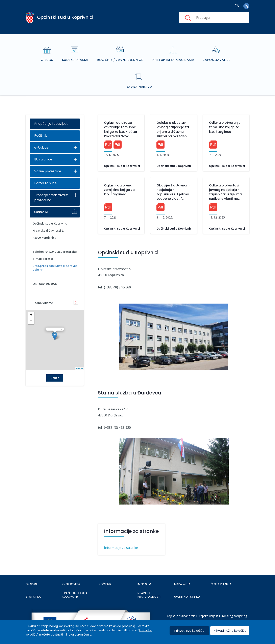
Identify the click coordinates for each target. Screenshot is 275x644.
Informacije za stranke (121, 537)
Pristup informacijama (174, 54)
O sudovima (71, 574)
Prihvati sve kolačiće (189, 631)
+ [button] (31, 305)
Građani (32, 574)
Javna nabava (139, 76)
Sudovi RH (42, 202)
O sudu (46, 54)
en (237, 6)
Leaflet (80, 358)
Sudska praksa (75, 54)
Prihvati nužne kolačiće (230, 631)
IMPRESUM (144, 574)
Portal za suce (45, 173)
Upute (55, 368)
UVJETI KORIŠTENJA (187, 586)
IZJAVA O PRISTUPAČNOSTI (149, 584)
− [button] (31, 311)
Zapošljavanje (217, 54)
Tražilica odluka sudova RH (75, 584)
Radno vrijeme (43, 293)
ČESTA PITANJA (221, 574)
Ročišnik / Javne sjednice (120, 54)
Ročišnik (41, 125)
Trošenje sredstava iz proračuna (51, 187)
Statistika (33, 586)
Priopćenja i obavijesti (51, 114)
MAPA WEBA (182, 574)
